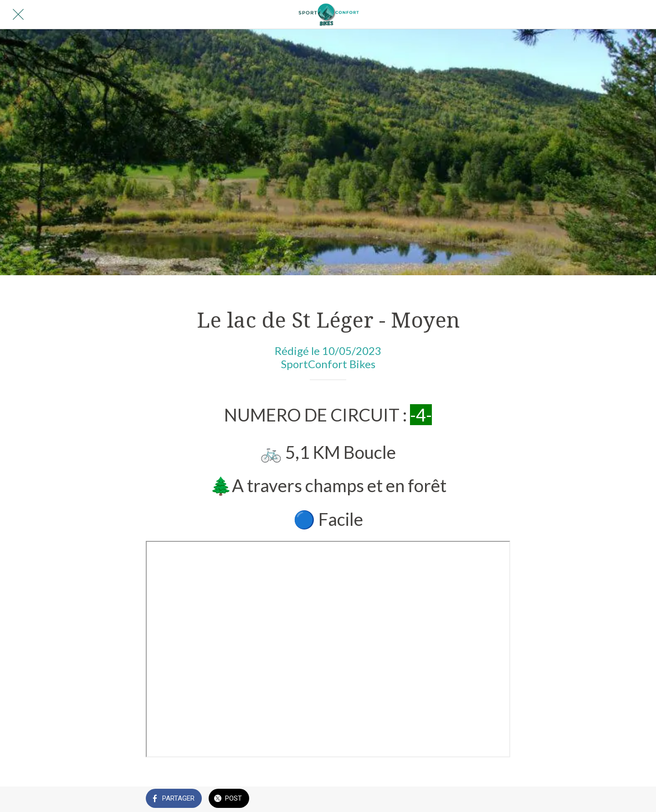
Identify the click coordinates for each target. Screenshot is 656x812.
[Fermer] (18, 15)
